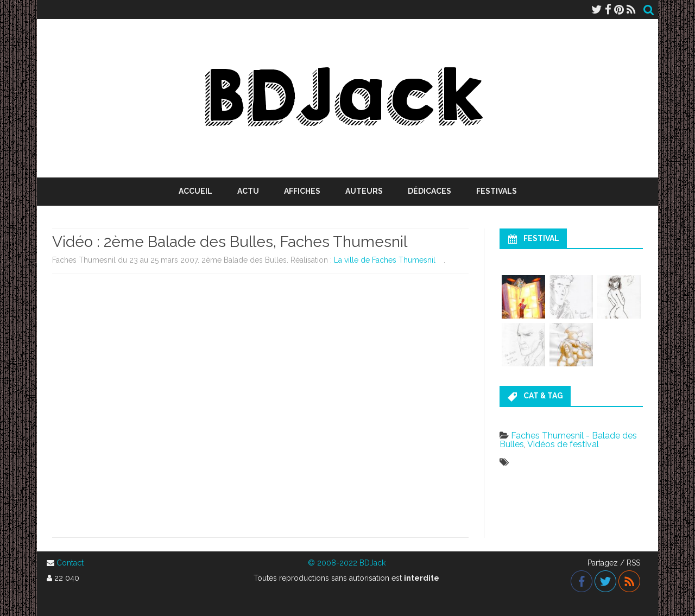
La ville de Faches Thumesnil (385, 260)
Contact (70, 563)
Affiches (302, 191)
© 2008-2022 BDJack (347, 563)
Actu (248, 191)
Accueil (195, 191)
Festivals (497, 191)
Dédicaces (429, 191)
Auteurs (364, 191)
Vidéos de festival (563, 444)
